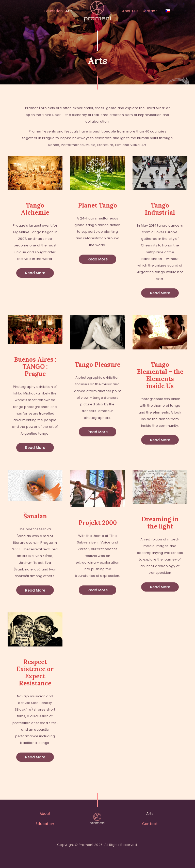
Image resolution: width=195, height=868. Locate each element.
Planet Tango (97, 205)
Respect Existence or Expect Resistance (35, 673)
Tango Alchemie (35, 209)
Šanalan (35, 516)
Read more (35, 273)
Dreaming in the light (160, 523)
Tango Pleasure (97, 365)
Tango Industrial (160, 209)
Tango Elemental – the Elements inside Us (160, 375)
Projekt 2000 (98, 523)
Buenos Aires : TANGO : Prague (35, 367)
